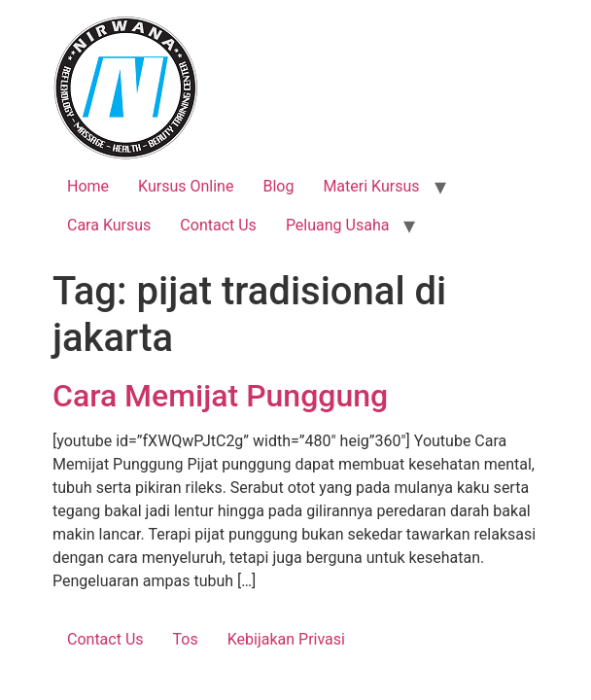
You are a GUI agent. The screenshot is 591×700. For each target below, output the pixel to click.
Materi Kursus (371, 186)
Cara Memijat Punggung (220, 396)
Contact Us (218, 225)
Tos (186, 639)
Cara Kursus (109, 225)
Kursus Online (186, 186)
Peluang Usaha (338, 225)
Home (88, 186)
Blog (278, 186)
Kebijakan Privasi (286, 639)
